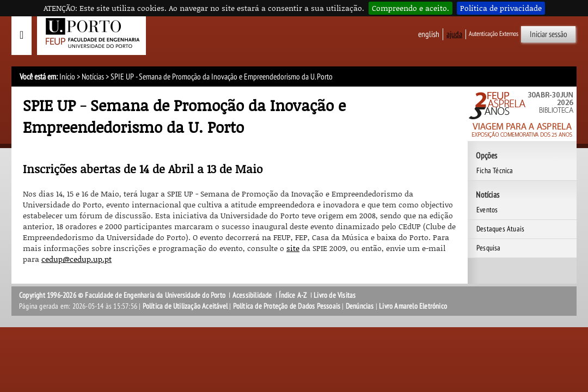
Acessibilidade (252, 295)
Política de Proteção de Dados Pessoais (287, 306)
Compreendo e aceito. (411, 8)
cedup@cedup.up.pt (76, 259)
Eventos (487, 210)
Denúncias (360, 306)
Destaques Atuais (500, 229)
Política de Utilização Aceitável (185, 306)
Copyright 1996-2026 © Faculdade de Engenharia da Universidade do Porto (122, 295)
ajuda (454, 34)
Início (67, 77)
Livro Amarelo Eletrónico (413, 306)
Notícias (93, 77)
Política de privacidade (501, 8)
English (429, 34)
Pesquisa (489, 248)
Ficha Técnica (495, 171)
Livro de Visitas (335, 295)
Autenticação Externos (494, 34)
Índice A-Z (293, 295)
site (293, 248)
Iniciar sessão (549, 34)
